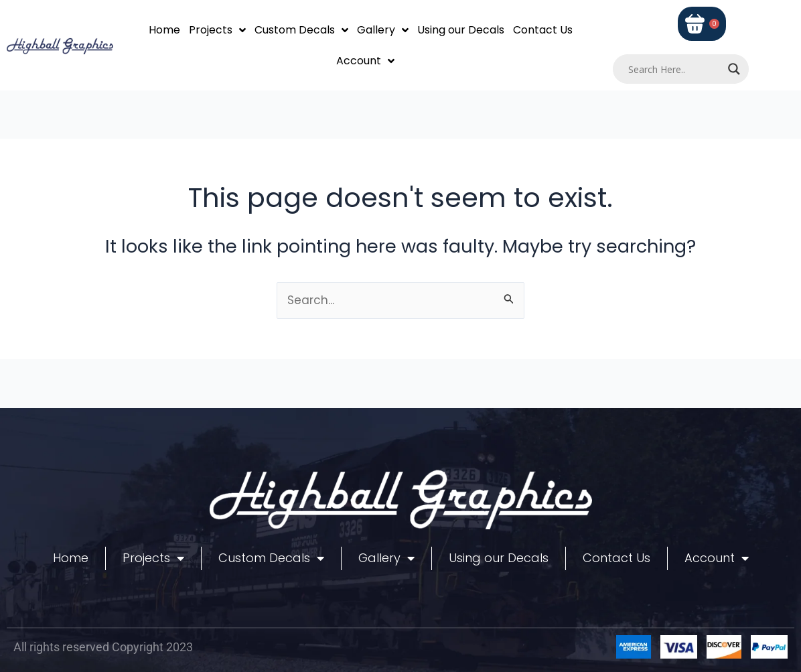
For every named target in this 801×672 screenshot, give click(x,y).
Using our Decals (461, 30)
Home (164, 30)
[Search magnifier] (734, 69)
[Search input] (675, 69)
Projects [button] (217, 30)
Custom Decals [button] (301, 30)
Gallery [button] (383, 30)
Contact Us (543, 30)
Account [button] (365, 61)
